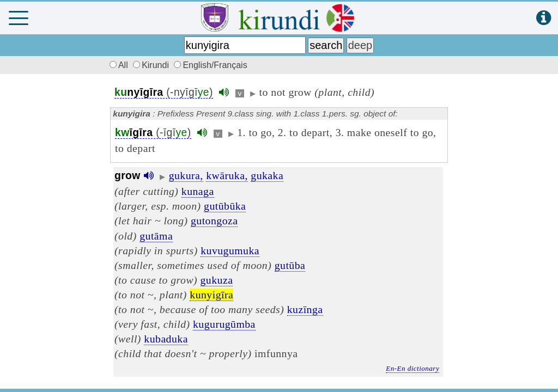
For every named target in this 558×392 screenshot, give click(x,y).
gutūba (290, 265)
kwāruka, (227, 175)
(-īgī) (153, 133)
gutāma (156, 236)
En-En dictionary (413, 368)
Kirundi (152, 65)
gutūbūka (225, 206)
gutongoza (214, 220)
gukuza (217, 280)
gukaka (267, 175)
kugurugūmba (224, 324)
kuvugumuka (230, 250)
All (117, 65)
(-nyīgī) (164, 92)
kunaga (198, 191)
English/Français (210, 65)
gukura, (186, 175)
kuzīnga (305, 309)
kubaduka (166, 339)
